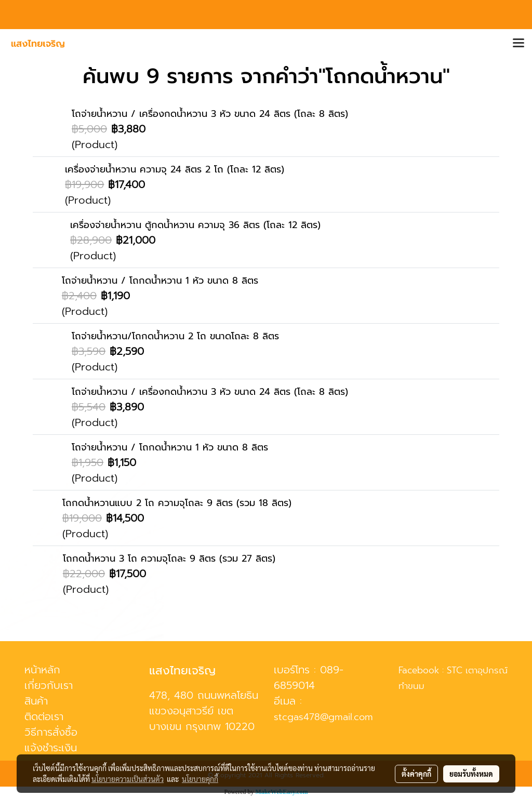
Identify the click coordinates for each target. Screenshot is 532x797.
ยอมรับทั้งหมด (471, 774)
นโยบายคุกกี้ (200, 779)
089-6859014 (309, 678)
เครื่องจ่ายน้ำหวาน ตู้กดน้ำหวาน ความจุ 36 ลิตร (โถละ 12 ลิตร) (195, 225)
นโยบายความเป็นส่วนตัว (128, 779)
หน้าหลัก (42, 670)
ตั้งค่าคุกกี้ (416, 774)
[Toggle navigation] (518, 44)
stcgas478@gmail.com (323, 717)
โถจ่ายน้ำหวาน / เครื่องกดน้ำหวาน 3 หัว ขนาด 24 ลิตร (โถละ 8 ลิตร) (210, 114)
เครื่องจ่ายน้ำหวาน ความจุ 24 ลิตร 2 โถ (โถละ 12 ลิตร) (175, 169)
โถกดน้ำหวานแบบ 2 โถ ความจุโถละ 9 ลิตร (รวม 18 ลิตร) (177, 503)
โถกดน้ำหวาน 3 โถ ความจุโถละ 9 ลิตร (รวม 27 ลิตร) (169, 559)
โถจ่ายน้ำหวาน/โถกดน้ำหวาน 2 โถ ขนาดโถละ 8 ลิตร (175, 336)
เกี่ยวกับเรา (49, 685)
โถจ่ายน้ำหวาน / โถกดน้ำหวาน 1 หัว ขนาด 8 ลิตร (160, 281)
